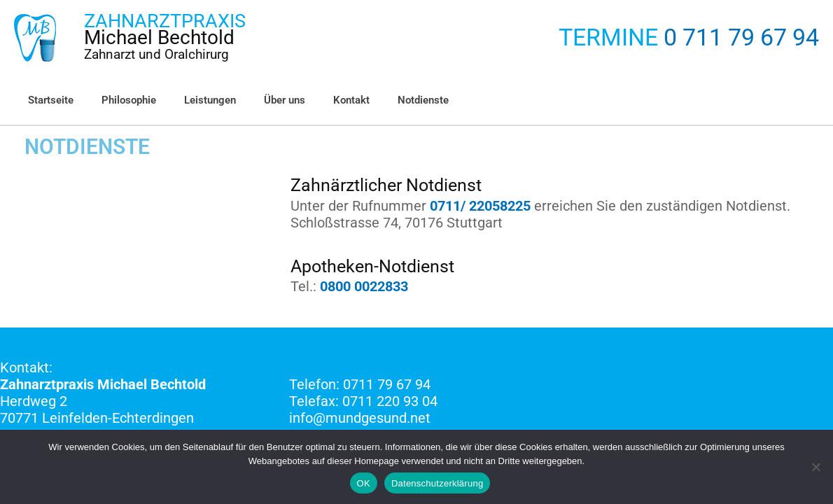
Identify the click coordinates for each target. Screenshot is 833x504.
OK (364, 483)
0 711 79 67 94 (741, 37)
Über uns (260, 100)
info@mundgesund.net (360, 417)
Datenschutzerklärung (437, 483)
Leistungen (192, 100)
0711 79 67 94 (387, 384)
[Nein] (815, 467)
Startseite (47, 100)
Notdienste (385, 100)
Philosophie (118, 100)
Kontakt (320, 100)
